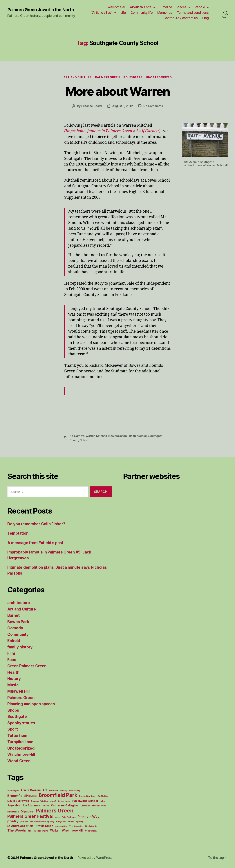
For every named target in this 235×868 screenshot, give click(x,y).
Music (13, 685)
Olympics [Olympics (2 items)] (27, 811)
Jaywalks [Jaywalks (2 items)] (14, 805)
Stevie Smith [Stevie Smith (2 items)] (44, 826)
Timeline (166, 7)
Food (12, 660)
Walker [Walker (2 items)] (55, 831)
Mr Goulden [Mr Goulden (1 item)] (13, 812)
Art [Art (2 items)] (45, 790)
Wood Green (19, 761)
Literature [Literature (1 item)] (85, 806)
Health (13, 672)
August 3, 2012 (122, 106)
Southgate (133, 77)
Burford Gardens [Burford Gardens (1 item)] (87, 796)
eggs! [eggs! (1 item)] (53, 801)
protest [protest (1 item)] (24, 822)
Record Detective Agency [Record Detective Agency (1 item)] (42, 822)
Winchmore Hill (21, 754)
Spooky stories (21, 723)
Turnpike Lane (20, 742)
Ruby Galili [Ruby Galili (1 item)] (61, 822)
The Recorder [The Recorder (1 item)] (76, 826)
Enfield (14, 641)
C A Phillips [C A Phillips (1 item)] (103, 796)
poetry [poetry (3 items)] (13, 821)
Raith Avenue (138, 436)
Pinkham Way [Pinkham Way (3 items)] (88, 816)
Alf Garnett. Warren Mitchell (88, 436)
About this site (141, 7)
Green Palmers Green (27, 666)
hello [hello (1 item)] (102, 801)
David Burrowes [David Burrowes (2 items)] (18, 801)
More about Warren (118, 91)
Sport (13, 729)
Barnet (13, 615)
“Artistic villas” (102, 13)
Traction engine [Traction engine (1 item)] (41, 831)
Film (11, 653)
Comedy (15, 628)
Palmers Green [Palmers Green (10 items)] (55, 811)
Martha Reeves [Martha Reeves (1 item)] (99, 806)
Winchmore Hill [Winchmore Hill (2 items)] (72, 831)
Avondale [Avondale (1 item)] (53, 791)
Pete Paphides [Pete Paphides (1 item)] (69, 817)
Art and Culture (77, 77)
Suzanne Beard (92, 106)
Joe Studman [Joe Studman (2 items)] (31, 805)
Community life (142, 13)
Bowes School (118, 436)
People (200, 7)
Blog (206, 18)
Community (18, 634)
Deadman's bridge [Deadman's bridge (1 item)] (40, 801)
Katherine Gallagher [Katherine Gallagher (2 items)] (65, 805)
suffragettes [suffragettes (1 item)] (61, 826)
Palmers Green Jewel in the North (41, 10)
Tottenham (17, 736)
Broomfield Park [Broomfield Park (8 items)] (58, 795)
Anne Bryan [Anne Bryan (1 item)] (13, 791)
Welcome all (116, 7)
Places (182, 7)
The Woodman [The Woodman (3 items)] (19, 830)
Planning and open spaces (31, 704)
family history (20, 647)
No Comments (153, 106)
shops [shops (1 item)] (71, 822)
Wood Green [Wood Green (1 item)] (91, 831)
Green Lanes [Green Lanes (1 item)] (64, 801)
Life (123, 13)
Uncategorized (159, 77)
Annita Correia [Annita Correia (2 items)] (30, 790)
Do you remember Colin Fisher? (36, 524)
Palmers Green (107, 77)
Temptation (18, 533)
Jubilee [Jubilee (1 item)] (45, 806)
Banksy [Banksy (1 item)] (63, 791)
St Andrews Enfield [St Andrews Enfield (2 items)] (20, 826)
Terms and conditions (193, 13)
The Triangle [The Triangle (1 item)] (91, 826)
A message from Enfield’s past (35, 543)
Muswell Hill (19, 691)
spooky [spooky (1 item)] (80, 822)
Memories (165, 13)
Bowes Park (18, 622)
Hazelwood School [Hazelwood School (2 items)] (85, 801)
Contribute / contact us (181, 18)
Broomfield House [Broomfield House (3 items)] (22, 796)
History (14, 679)
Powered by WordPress (95, 858)
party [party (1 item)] (57, 817)
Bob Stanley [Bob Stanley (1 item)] (75, 791)
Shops (13, 710)
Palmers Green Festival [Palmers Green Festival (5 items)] (30, 816)
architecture (19, 603)
